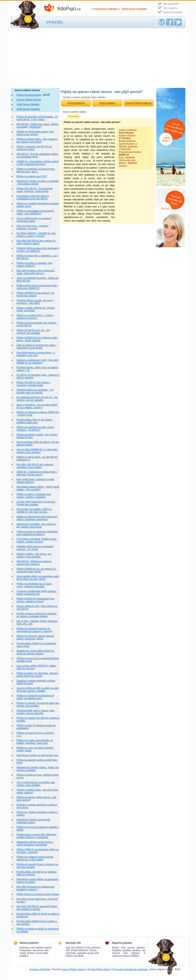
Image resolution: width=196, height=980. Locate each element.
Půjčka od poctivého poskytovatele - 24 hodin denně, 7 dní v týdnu (37, 118)
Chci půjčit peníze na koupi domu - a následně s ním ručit (36, 354)
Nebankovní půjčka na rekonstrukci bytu (37, 755)
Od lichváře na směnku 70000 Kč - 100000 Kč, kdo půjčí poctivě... (35, 511)
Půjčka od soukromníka (29, 95)
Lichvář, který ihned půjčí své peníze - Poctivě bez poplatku (36, 503)
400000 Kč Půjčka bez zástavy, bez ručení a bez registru (35, 133)
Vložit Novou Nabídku (105, 9)
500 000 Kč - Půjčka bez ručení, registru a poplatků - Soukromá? (37, 126)
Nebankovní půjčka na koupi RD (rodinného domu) (33, 821)
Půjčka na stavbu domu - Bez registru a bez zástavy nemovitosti (37, 141)
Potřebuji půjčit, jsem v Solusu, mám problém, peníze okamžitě (36, 712)
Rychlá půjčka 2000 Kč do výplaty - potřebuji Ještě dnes (35, 421)
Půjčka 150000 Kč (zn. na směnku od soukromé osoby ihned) (36, 570)
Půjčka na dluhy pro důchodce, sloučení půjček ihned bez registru (37, 675)
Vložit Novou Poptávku (134, 9)
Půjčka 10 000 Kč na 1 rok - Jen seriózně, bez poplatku (33, 332)
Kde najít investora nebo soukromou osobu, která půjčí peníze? (35, 272)
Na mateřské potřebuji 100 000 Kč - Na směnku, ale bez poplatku (37, 399)
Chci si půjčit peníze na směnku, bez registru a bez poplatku (36, 784)
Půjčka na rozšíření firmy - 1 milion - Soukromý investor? (35, 317)
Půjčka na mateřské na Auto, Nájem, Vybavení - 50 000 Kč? (36, 429)
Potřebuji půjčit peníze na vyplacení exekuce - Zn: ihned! (35, 548)
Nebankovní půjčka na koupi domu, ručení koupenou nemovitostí (35, 843)
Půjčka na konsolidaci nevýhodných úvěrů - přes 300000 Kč (35, 212)
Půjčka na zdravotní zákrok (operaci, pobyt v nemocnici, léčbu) (36, 637)
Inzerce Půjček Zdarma (29, 100)
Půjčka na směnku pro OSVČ (32, 176)
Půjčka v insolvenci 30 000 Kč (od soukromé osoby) (34, 148)
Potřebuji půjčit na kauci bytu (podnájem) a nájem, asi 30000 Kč (38, 250)
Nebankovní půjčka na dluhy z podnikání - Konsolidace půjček (38, 182)
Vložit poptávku (76, 103)
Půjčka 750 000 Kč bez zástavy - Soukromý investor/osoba (34, 384)
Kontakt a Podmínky (40, 969)
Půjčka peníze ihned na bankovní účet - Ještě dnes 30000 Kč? (37, 287)
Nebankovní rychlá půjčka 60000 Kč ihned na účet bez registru (35, 652)
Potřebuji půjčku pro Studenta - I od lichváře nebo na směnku (35, 391)
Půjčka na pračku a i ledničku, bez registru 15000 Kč (34, 265)
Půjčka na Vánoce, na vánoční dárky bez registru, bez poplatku (38, 704)
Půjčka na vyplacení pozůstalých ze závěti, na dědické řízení (35, 697)
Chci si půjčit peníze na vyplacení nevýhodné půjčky (34, 220)
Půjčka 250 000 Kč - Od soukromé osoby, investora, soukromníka (35, 190)
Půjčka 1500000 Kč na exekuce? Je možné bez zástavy (35, 294)
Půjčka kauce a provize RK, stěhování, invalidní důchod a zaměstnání (37, 836)
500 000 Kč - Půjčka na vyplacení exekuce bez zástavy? (34, 563)
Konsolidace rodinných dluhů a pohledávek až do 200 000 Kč (33, 197)
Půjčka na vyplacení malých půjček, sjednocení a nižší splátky (35, 858)
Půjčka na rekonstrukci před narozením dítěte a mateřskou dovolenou (37, 518)
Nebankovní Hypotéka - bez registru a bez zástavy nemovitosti (36, 526)
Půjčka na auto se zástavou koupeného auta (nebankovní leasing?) (37, 533)
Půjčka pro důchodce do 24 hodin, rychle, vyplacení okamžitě (34, 585)
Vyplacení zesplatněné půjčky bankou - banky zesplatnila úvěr (37, 593)
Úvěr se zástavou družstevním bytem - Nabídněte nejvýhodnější (37, 347)
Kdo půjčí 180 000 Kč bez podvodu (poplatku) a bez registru (35, 466)
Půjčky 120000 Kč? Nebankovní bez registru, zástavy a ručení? (36, 600)
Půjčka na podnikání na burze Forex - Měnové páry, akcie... (36, 170)
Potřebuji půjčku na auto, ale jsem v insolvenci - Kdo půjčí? (35, 302)
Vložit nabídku (107, 103)
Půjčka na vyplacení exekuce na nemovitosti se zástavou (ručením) (35, 630)
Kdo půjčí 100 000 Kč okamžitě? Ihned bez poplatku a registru (37, 908)
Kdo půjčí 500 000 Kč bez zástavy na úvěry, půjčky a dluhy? (36, 242)
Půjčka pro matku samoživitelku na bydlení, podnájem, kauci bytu (35, 742)
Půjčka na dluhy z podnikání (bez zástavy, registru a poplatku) (34, 496)
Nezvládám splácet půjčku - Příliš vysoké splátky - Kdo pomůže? (38, 488)
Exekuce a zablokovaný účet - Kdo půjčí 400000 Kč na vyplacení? (37, 361)
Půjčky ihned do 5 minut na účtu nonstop (38, 894)
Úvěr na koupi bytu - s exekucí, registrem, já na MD (33, 227)
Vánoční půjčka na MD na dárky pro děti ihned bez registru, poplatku (37, 690)
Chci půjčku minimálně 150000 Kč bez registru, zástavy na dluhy (37, 540)
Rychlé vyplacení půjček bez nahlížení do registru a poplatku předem (37, 615)
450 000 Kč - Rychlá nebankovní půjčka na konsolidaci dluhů (37, 155)
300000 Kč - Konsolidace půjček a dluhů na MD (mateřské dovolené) (38, 163)
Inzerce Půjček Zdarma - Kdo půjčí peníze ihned (67, 8)
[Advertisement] (98, 58)
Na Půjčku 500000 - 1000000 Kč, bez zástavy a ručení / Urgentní (36, 235)
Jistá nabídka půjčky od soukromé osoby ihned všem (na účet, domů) (38, 578)
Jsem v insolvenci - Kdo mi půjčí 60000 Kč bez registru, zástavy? (37, 406)
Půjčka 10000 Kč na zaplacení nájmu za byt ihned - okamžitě (37, 851)
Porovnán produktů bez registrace (130, 969)
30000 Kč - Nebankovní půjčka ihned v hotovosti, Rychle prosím (37, 473)
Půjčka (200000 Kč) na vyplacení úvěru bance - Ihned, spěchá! (37, 339)
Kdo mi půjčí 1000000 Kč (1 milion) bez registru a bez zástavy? (37, 451)
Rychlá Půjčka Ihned (99, 969)
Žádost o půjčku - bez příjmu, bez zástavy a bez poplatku (34, 555)
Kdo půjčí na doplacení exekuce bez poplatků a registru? (36, 888)
